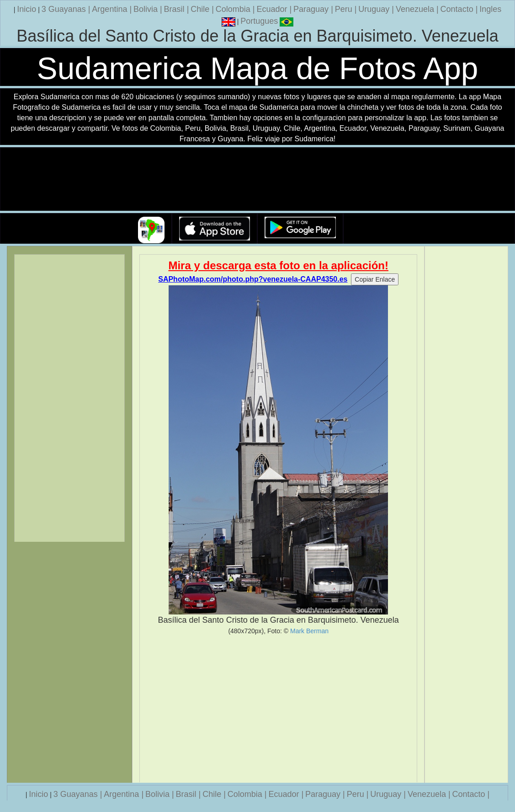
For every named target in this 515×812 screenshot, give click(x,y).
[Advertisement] (278, 709)
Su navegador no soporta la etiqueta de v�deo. (258, 179)
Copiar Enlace (375, 279)
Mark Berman (309, 631)
